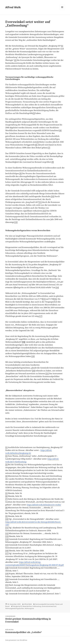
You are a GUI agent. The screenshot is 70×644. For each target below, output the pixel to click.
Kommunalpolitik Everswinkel (45, 604)
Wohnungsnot (29, 608)
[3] (34, 113)
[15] (44, 299)
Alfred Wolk (13, 7)
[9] (21, 173)
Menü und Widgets (62, 10)
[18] (7, 568)
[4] (60, 130)
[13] (16, 222)
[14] (57, 287)
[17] (41, 316)
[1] (62, 46)
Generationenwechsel (49, 606)
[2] (15, 60)
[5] (38, 142)
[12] (44, 211)
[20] (34, 371)
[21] (47, 373)
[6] (36, 145)
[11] (40, 202)
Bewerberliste (27, 606)
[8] (53, 162)
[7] (49, 148)
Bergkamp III (17, 606)
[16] (55, 299)
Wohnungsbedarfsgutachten (15, 608)
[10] (52, 196)
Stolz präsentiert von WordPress (16, 640)
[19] (33, 356)
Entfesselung (37, 606)
